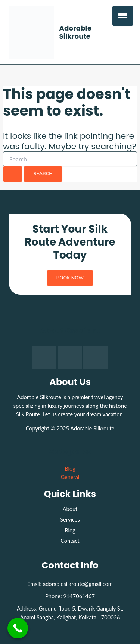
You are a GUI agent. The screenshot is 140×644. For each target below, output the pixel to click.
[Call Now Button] (18, 628)
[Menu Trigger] (123, 16)
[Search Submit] (13, 174)
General (70, 477)
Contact (70, 541)
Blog (70, 469)
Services (70, 520)
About (70, 509)
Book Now (70, 278)
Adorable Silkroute (76, 32)
